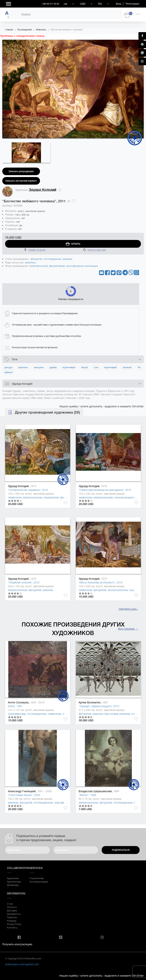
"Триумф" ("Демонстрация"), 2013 (99, 706)
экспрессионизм (118, 590)
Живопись (41, 30)
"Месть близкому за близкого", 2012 (101, 582)
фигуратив (36, 259)
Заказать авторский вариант (21, 181)
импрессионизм (32, 497)
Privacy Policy (14, 924)
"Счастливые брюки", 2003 (24, 795)
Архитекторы (14, 882)
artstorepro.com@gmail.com (22, 964)
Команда (12, 921)
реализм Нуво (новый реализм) (111, 714)
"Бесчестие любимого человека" (67, 30)
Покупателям (37, 878)
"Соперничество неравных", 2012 (28, 490)
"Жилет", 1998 (87, 795)
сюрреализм (51, 497)
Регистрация (132, 4)
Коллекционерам (37, 882)
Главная (9, 30)
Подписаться (121, 850)
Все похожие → (128, 629)
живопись (30, 263)
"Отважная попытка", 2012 (24, 582)
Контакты (12, 928)
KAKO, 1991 (15, 706)
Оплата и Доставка (12, 909)
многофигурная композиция (82, 266)
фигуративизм (57, 266)
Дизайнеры (13, 885)
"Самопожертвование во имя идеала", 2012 (105, 490)
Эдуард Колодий (43, 190)
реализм (68, 259)
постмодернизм (53, 259)
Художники (13, 878)
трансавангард (17, 714)
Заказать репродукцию (21, 171)
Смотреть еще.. (128, 609)
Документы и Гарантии (14, 916)
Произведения (24, 30)
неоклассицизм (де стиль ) (130, 497)
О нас (10, 904)
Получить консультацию (17, 944)
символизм (15, 497)
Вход (118, 4)
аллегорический (38, 266)
